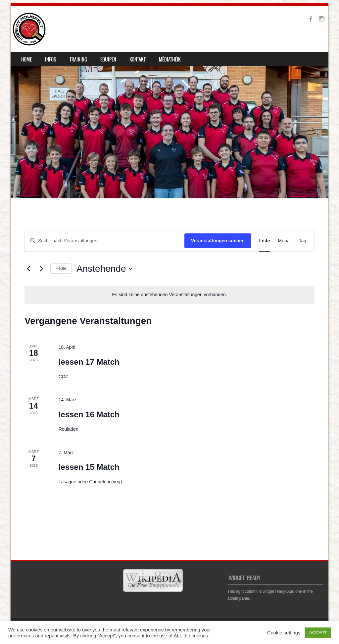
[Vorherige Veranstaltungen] (28, 269)
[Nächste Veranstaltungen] (41, 269)
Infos (51, 60)
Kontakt (138, 60)
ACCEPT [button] (318, 633)
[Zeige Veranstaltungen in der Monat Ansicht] (285, 241)
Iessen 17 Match (89, 362)
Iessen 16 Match (89, 414)
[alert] (169, 295)
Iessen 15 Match (89, 467)
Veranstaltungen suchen (218, 241)
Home (26, 60)
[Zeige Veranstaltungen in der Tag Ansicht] (302, 241)
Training (78, 60)
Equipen (108, 60)
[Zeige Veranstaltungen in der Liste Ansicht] (265, 241)
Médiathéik (170, 60)
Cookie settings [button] (284, 633)
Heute (61, 268)
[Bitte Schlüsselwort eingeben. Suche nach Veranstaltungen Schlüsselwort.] (105, 241)
